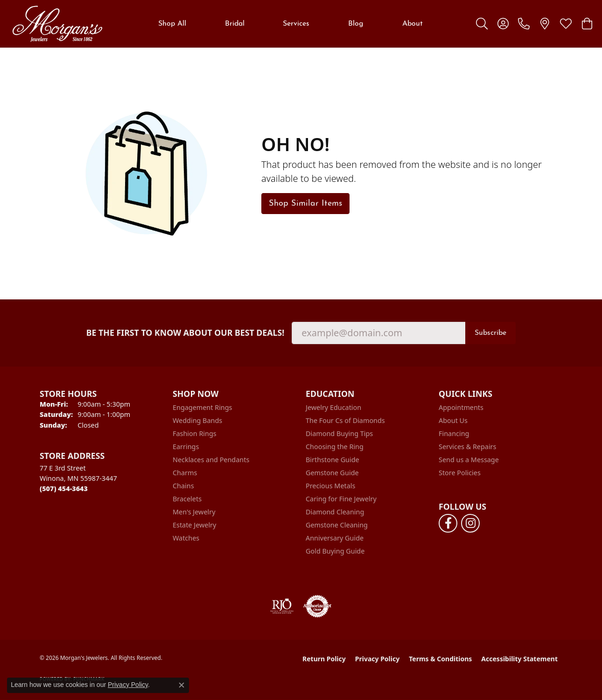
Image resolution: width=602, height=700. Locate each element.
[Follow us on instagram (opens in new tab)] (470, 523)
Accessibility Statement (519, 659)
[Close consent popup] (182, 685)
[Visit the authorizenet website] (317, 606)
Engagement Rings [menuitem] (203, 407)
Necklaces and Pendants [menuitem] (211, 460)
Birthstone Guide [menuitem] (332, 460)
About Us (453, 420)
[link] (524, 24)
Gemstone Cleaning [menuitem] (337, 525)
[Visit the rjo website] (282, 606)
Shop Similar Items (305, 204)
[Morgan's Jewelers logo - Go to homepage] (57, 24)
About (413, 24)
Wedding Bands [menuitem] (197, 420)
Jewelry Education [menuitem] (333, 407)
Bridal (235, 24)
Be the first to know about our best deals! (185, 333)
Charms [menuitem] (185, 473)
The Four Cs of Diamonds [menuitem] (345, 420)
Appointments (461, 407)
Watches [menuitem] (186, 538)
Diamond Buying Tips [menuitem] (339, 433)
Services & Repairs (467, 447)
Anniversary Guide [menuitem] (335, 538)
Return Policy (324, 659)
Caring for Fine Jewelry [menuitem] (341, 499)
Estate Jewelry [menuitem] (194, 525)
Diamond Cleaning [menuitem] (335, 512)
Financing (454, 433)
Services (296, 24)
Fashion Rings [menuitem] (195, 433)
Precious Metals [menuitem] (330, 486)
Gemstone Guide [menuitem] (332, 473)
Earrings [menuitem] (186, 447)
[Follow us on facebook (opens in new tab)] (448, 523)
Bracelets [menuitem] (187, 499)
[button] (482, 24)
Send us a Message (469, 460)
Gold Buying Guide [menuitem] (335, 551)
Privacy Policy (377, 659)
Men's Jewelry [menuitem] (194, 512)
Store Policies (460, 473)
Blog (356, 24)
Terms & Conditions (440, 659)
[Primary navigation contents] (290, 24)
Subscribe (490, 333)
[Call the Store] (64, 489)
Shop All (172, 24)
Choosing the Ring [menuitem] (335, 447)
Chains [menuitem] (183, 486)
